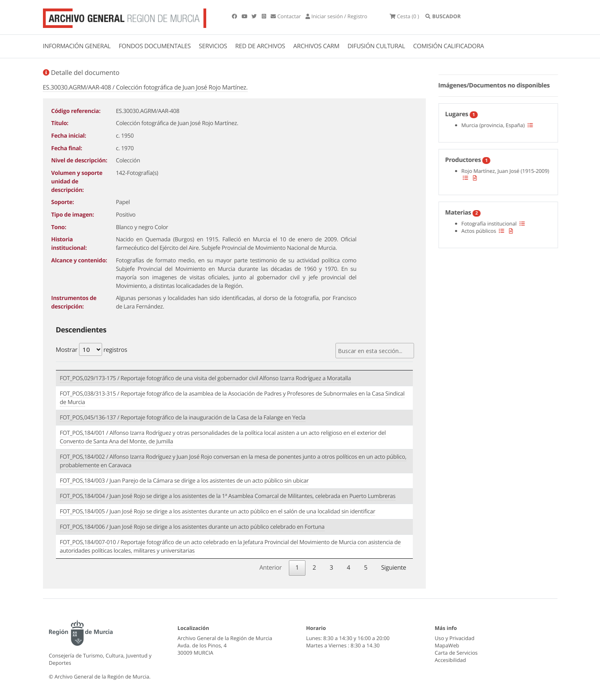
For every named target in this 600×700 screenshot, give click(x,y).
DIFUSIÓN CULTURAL (376, 46)
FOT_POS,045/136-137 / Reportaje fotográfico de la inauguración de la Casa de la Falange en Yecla (183, 418)
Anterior (270, 568)
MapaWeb (447, 645)
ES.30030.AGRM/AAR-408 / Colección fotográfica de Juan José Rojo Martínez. (145, 87)
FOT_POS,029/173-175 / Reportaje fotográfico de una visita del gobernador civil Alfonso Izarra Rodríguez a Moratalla (206, 378)
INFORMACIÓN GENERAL (77, 46)
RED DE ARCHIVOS (260, 46)
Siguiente (394, 568)
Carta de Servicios (456, 653)
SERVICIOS (213, 46)
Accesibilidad (450, 660)
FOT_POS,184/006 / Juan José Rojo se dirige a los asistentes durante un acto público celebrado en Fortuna (192, 527)
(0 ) (404, 16)
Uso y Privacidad (455, 638)
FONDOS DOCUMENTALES (155, 46)
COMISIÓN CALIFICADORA (449, 46)
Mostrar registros (92, 349)
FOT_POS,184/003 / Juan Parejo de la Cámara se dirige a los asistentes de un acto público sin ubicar (185, 481)
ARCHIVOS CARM (316, 46)
